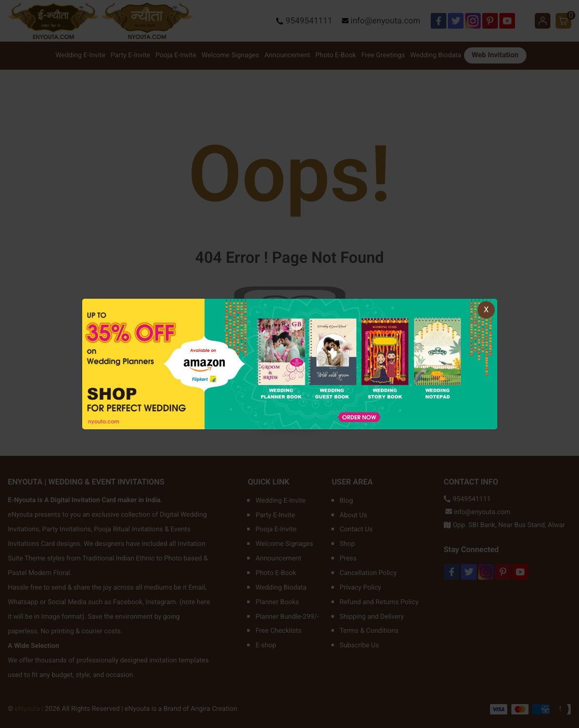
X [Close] (486, 310)
